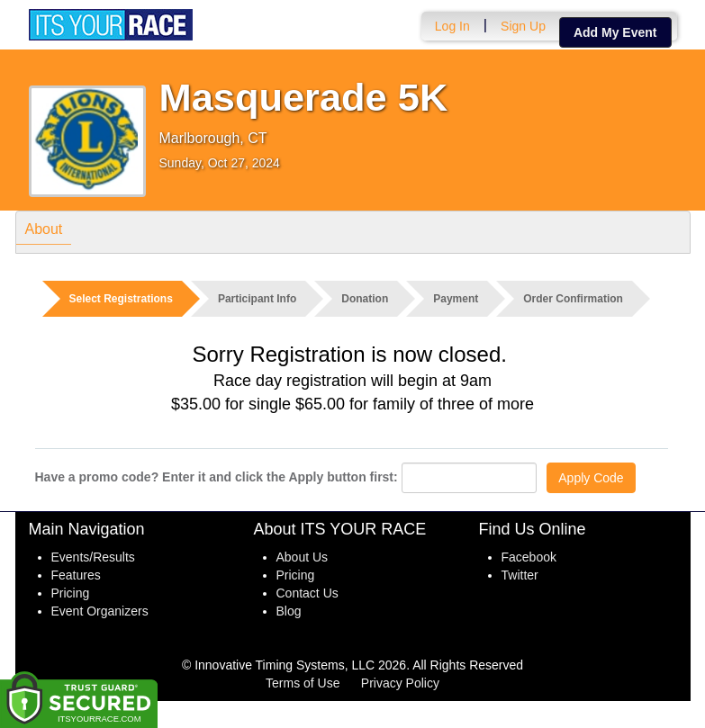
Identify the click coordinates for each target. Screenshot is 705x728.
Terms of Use (303, 683)
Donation (365, 299)
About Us (303, 557)
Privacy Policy (400, 683)
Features (76, 575)
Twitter (520, 575)
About (44, 232)
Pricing (71, 593)
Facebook (529, 557)
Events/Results (93, 557)
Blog (289, 611)
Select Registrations (121, 299)
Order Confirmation (573, 299)
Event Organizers (100, 611)
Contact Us (307, 593)
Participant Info (257, 299)
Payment (456, 299)
